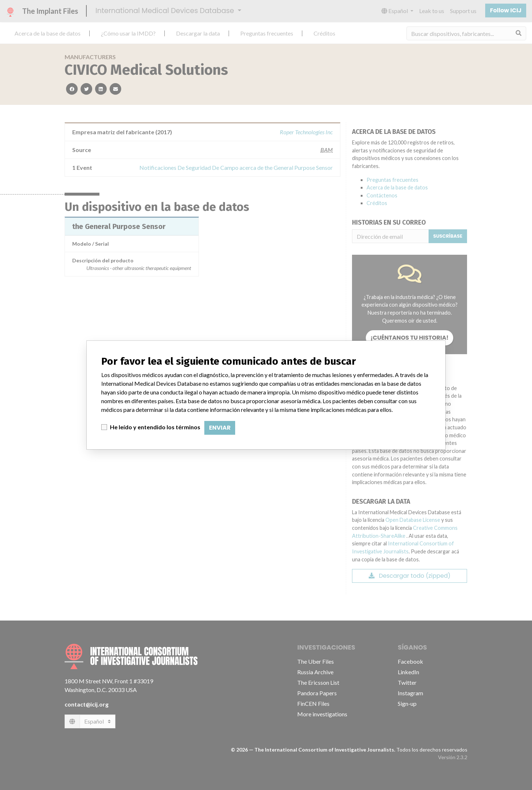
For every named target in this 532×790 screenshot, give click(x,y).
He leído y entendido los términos (155, 427)
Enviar (220, 428)
